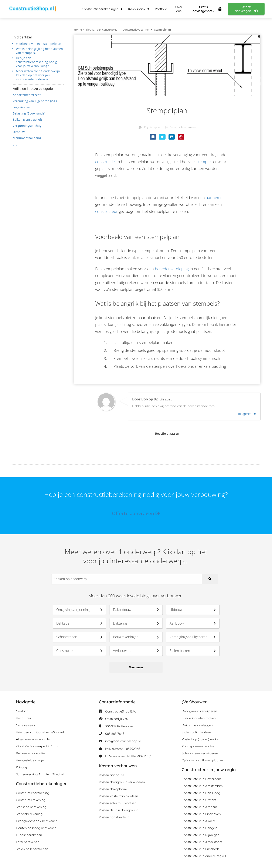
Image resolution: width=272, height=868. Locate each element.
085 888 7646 (115, 734)
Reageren (247, 414)
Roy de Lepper (152, 127)
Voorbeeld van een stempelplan (39, 44)
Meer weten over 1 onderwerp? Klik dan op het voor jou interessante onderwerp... (38, 75)
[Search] (210, 579)
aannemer (215, 198)
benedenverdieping (172, 269)
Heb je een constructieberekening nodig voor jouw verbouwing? (36, 62)
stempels (204, 162)
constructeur (106, 211)
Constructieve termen (183, 127)
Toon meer (136, 667)
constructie (105, 162)
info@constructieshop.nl (123, 741)
